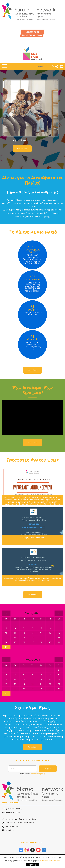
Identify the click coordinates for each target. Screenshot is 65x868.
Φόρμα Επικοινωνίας (11, 812)
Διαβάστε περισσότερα (50, 861)
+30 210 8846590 (10, 826)
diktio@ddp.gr (9, 830)
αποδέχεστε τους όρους (38, 774)
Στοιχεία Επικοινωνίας (12, 808)
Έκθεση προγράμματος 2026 (32, 538)
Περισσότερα (22, 149)
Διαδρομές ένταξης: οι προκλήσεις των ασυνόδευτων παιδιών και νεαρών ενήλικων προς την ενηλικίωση (32, 579)
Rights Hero (20, 140)
